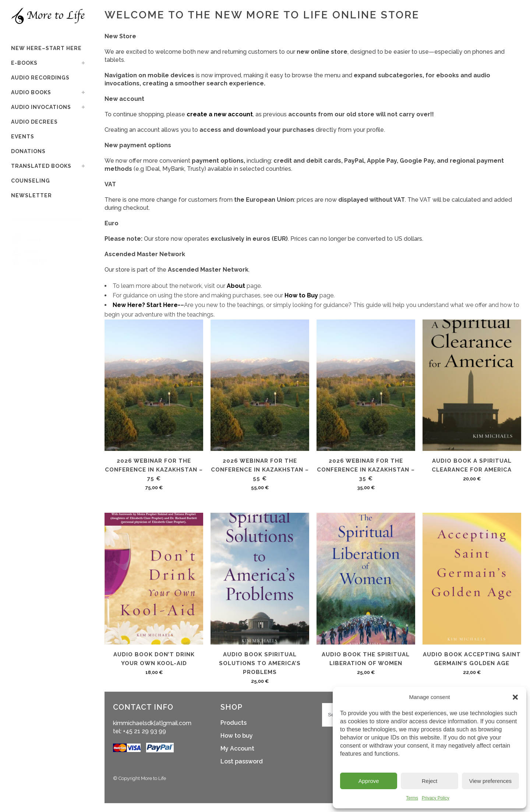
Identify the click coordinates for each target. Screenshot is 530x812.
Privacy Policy (436, 798)
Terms (412, 798)
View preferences (491, 781)
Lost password (242, 761)
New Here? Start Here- (146, 305)
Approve (369, 781)
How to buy (237, 736)
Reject (430, 781)
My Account (237, 749)
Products (234, 723)
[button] (515, 697)
